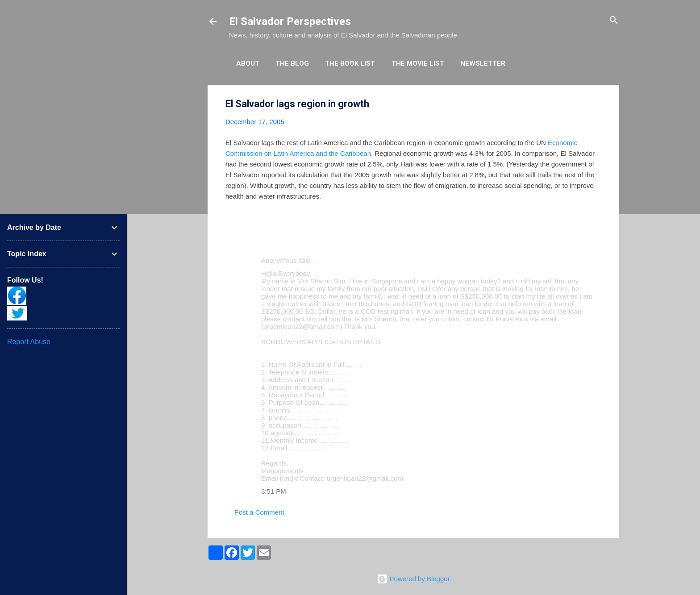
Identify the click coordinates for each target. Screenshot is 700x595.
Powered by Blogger (413, 579)
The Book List (350, 63)
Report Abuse (29, 342)
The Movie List (418, 63)
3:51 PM (274, 491)
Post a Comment (259, 512)
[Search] (614, 21)
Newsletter (483, 63)
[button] (596, 104)
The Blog (292, 63)
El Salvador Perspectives (290, 21)
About (248, 63)
